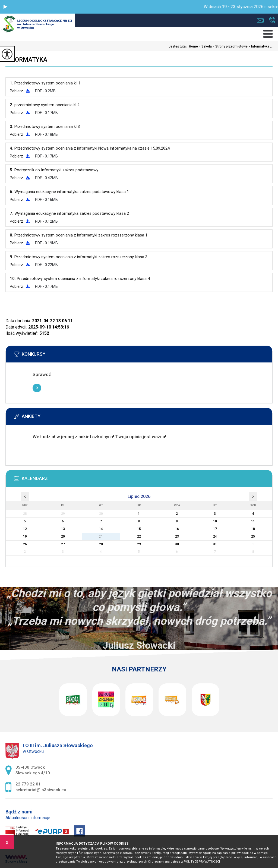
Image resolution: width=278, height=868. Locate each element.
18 (253, 529)
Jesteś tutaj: (179, 46)
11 (253, 521)
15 (139, 529)
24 (215, 536)
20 (63, 536)
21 (101, 536)
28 (101, 544)
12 (25, 529)
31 (215, 544)
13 (63, 529)
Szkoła (205, 46)
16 (177, 529)
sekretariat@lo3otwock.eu (260, 20)
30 (177, 544)
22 (139, 536)
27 (63, 544)
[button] (5, 7)
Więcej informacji (37, 388)
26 (25, 544)
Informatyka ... (260, 46)
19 (25, 536)
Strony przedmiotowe (230, 46)
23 (177, 536)
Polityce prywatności (202, 862)
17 (215, 529)
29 (139, 544)
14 (101, 529)
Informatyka (26, 60)
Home (193, 46)
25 (253, 536)
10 (215, 521)
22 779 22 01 (272, 20)
